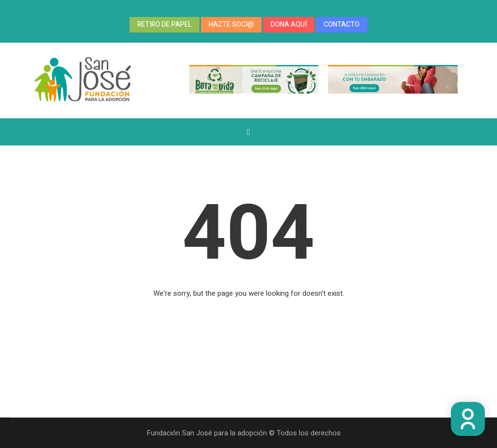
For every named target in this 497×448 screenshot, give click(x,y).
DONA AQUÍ (289, 24)
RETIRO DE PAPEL (165, 24)
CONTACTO (342, 24)
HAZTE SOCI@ (231, 24)
